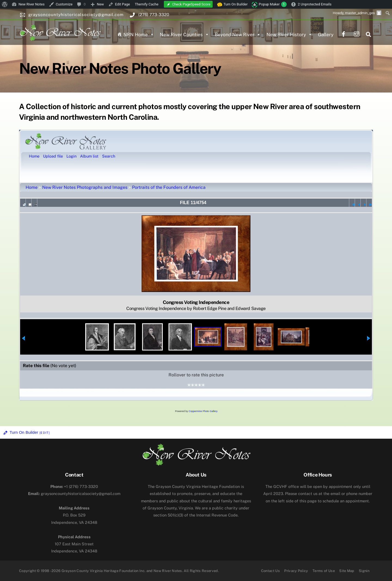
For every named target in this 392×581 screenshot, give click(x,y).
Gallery (326, 35)
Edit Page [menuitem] (123, 4)
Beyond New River (238, 35)
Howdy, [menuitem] (357, 13)
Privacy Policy (296, 571)
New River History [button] (289, 35)
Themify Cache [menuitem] (147, 4)
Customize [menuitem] (64, 4)
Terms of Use (324, 571)
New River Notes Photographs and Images (85, 187)
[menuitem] (5, 4)
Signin (364, 571)
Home (32, 187)
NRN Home (139, 35)
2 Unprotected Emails (315, 4)
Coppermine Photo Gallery (203, 411)
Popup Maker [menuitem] (273, 4)
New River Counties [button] (184, 35)
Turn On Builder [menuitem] (232, 4)
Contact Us (270, 571)
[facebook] (344, 33)
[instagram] (357, 33)
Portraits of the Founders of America (169, 187)
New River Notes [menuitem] (32, 4)
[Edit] (45, 433)
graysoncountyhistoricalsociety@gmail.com (74, 494)
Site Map (347, 571)
